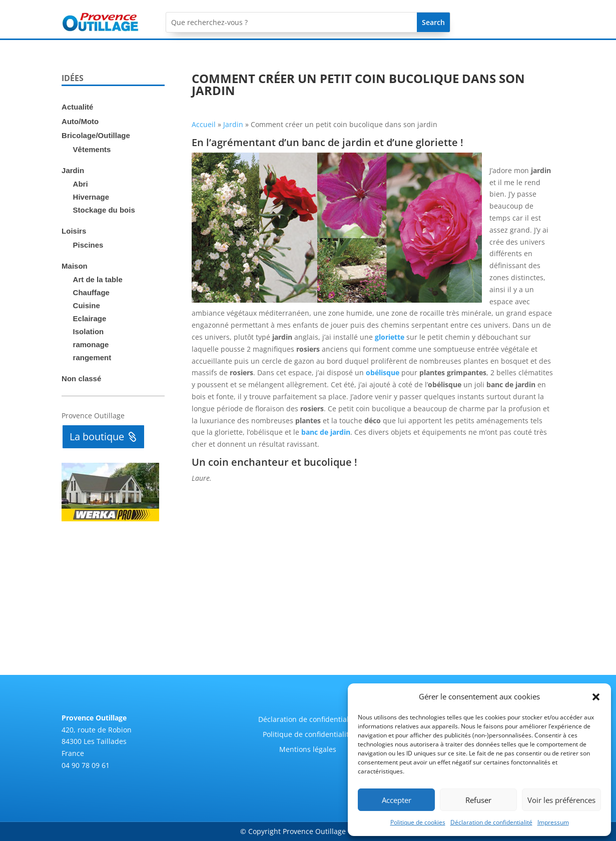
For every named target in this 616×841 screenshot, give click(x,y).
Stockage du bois (104, 210)
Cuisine (87, 305)
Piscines (88, 245)
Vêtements (92, 149)
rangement (92, 357)
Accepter (397, 800)
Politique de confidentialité (308, 735)
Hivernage (91, 197)
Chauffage (91, 292)
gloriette (390, 337)
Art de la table (98, 279)
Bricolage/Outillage (96, 135)
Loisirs (74, 231)
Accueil (204, 124)
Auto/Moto (80, 121)
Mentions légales (308, 750)
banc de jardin (326, 432)
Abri (81, 184)
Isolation (89, 331)
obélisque (383, 372)
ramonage (91, 344)
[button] (596, 697)
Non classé (81, 378)
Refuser (478, 800)
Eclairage (90, 318)
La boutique (97, 437)
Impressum (553, 822)
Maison (75, 266)
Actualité (77, 107)
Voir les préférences (561, 800)
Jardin (73, 170)
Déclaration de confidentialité (491, 822)
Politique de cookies (418, 822)
